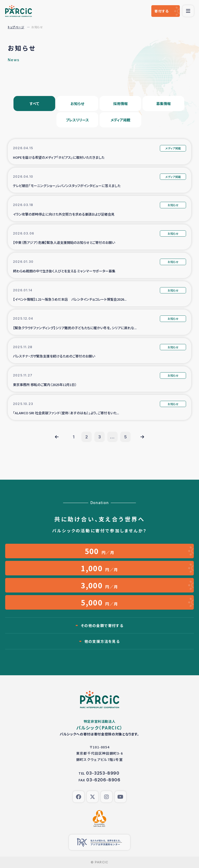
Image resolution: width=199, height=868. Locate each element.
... (112, 437)
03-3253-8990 (103, 773)
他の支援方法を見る (102, 641)
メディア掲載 (120, 120)
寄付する (162, 11)
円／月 (100, 551)
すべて (34, 104)
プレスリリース (77, 120)
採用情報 (120, 104)
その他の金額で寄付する (102, 625)
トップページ (16, 27)
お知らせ (77, 104)
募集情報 (164, 104)
